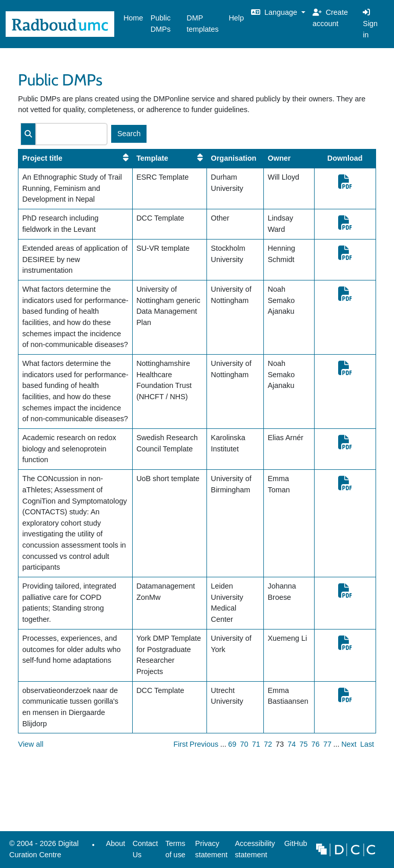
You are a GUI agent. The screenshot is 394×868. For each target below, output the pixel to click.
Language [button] (275, 12)
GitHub (294, 846)
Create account (330, 18)
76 (316, 744)
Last (367, 744)
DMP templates (202, 24)
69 (232, 744)
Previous (204, 744)
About (116, 843)
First (181, 744)
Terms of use (175, 849)
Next (349, 744)
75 (304, 744)
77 (327, 744)
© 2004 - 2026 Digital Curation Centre (42, 852)
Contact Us (146, 849)
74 (292, 744)
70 (244, 744)
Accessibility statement (255, 849)
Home (133, 18)
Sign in (370, 23)
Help (236, 18)
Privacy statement (211, 849)
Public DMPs (161, 24)
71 (256, 744)
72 (268, 744)
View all (30, 744)
